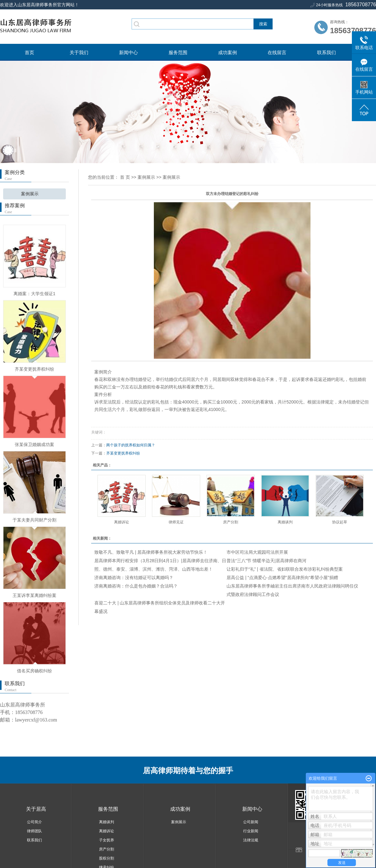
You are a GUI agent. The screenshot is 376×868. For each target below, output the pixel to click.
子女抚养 (107, 840)
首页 (29, 52)
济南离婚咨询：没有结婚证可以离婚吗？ (134, 578)
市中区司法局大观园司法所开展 (257, 552)
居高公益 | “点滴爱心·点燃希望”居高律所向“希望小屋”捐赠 (282, 578)
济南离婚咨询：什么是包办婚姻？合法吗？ (136, 586)
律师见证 (176, 522)
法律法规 (251, 840)
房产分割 (231, 522)
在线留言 (277, 52)
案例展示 (30, 194)
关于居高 (36, 809)
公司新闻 (251, 822)
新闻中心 (128, 52)
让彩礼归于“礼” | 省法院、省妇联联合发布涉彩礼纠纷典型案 (285, 569)
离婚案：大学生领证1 (34, 294)
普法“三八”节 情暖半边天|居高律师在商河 (266, 561)
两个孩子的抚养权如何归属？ (131, 445)
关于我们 (79, 52)
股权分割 (107, 858)
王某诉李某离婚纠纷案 (34, 595)
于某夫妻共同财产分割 (34, 520)
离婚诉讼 (122, 522)
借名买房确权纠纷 (34, 671)
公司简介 (34, 822)
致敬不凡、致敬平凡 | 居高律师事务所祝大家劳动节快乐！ (151, 552)
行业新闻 (251, 831)
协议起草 (340, 522)
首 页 (125, 177)
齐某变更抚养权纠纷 (34, 369)
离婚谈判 (285, 522)
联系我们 (326, 52)
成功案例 (227, 52)
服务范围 (178, 52)
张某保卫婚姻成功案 (34, 444)
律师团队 (34, 831)
